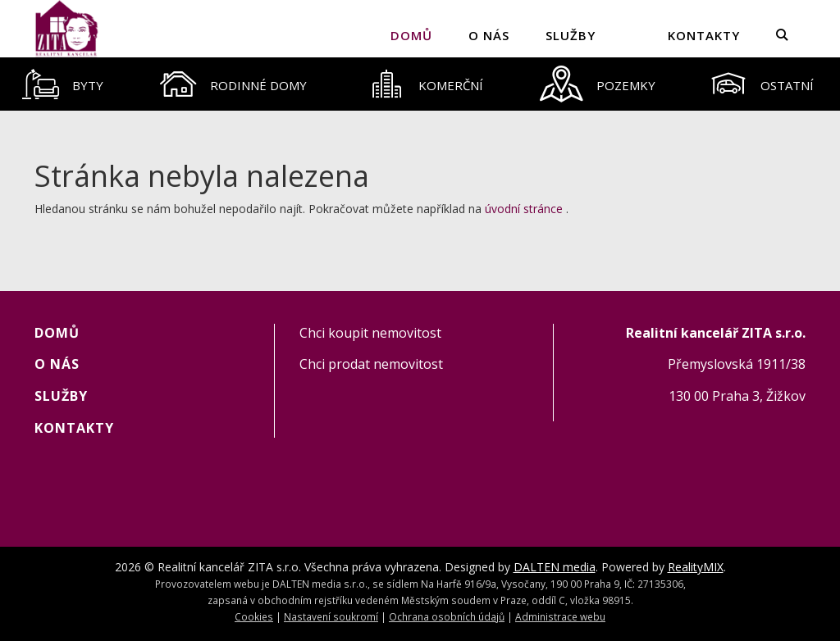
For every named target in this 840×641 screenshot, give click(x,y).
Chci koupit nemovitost (370, 333)
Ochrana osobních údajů (447, 616)
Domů (411, 35)
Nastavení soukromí (331, 616)
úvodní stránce (524, 209)
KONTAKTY (704, 35)
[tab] (63, 84)
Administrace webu (560, 616)
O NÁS (489, 35)
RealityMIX (696, 567)
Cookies (254, 616)
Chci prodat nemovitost (371, 364)
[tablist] (420, 84)
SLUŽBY (571, 35)
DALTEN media (555, 567)
